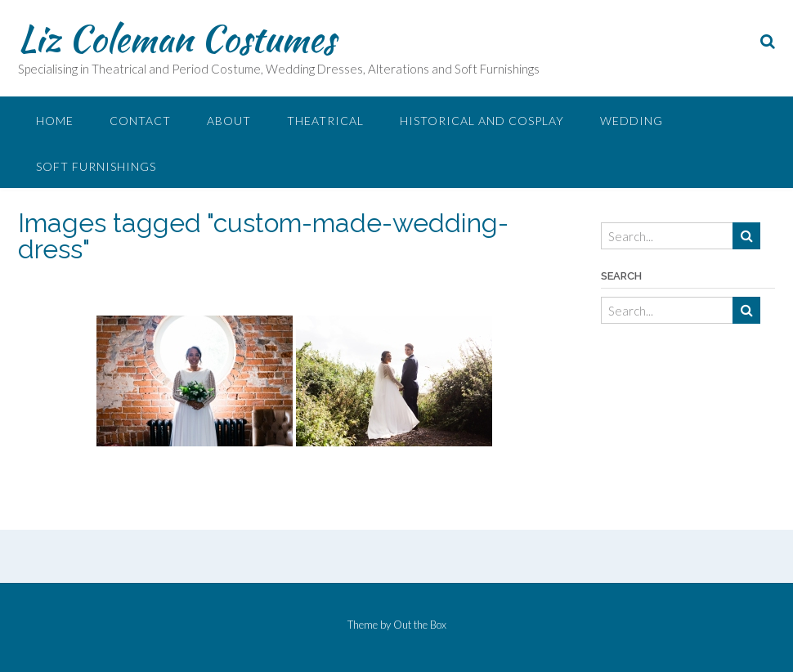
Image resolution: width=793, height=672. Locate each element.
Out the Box (420, 625)
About (229, 121)
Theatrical (325, 121)
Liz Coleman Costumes (177, 38)
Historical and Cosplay (482, 121)
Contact (140, 121)
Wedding (632, 121)
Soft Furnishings (96, 166)
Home (55, 121)
